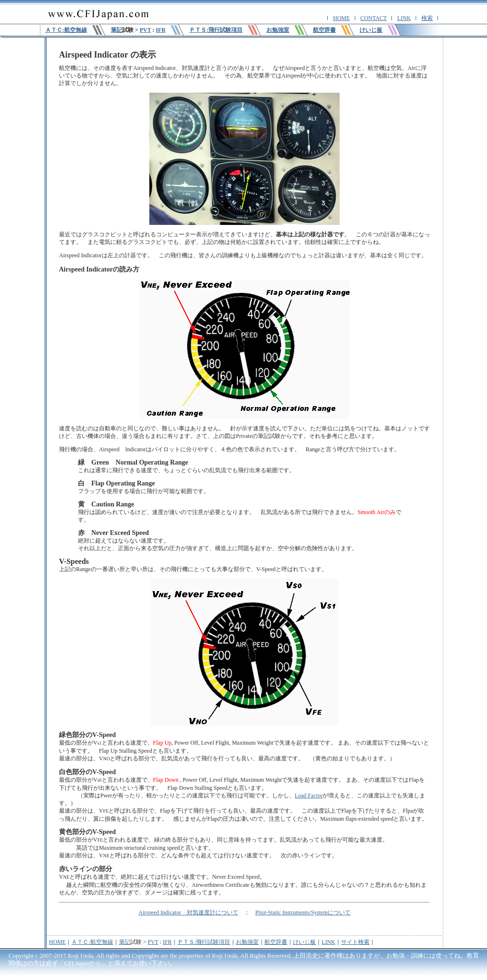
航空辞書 (276, 942)
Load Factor (309, 796)
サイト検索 (355, 942)
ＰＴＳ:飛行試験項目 (204, 942)
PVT (146, 30)
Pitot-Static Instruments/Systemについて (303, 912)
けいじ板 (304, 942)
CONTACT (374, 18)
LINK (404, 18)
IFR (161, 30)
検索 (427, 18)
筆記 (117, 30)
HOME (341, 18)
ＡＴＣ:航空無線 (92, 942)
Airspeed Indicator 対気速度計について (188, 912)
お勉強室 (247, 942)
